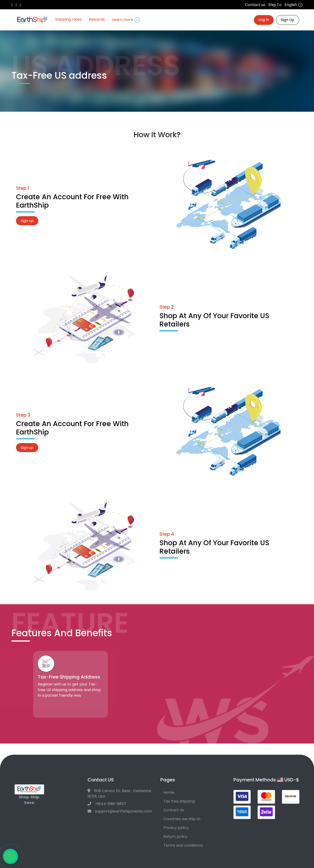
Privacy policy (176, 828)
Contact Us (174, 810)
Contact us (255, 5)
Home (169, 792)
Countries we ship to (182, 819)
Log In (264, 20)
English (294, 5)
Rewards (97, 19)
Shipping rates (68, 19)
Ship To (275, 5)
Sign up (27, 221)
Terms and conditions (183, 845)
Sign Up (288, 20)
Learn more (126, 20)
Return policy (175, 837)
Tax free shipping (179, 801)
